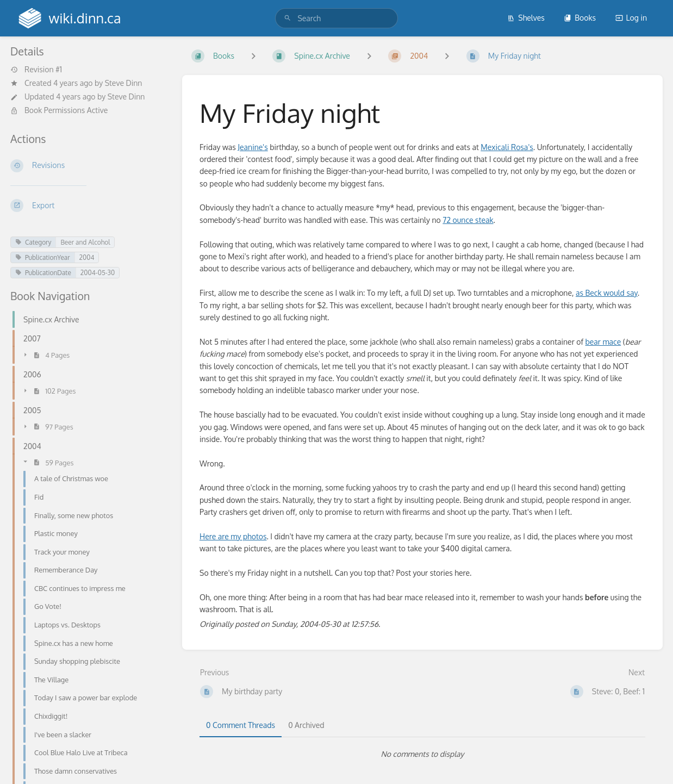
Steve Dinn (124, 83)
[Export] (88, 206)
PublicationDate (43, 273)
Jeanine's (253, 147)
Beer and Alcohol (85, 242)
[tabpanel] (422, 754)
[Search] (288, 18)
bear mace (603, 342)
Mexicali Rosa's (507, 147)
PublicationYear (43, 257)
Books (580, 18)
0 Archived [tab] (306, 725)
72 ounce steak (468, 220)
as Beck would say (607, 293)
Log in (631, 18)
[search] (336, 18)
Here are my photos (233, 536)
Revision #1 (36, 70)
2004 (87, 257)
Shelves (526, 18)
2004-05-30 (98, 273)
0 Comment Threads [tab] (241, 725)
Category (33, 242)
